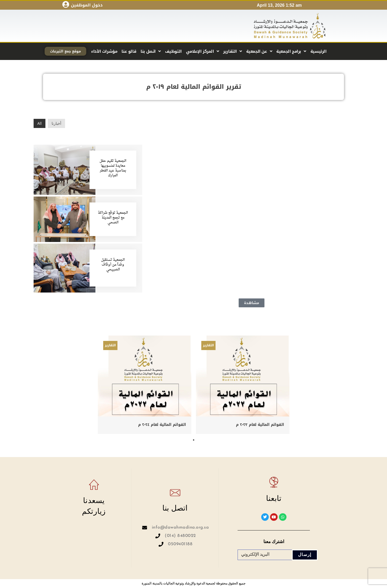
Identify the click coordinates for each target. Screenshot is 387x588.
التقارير (232, 51)
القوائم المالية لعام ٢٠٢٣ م (260, 424)
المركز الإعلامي (202, 51)
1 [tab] (193, 440)
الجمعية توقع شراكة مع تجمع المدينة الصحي (113, 218)
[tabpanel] (145, 385)
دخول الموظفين (87, 5)
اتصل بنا (150, 51)
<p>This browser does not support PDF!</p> (252, 205)
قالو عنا (129, 51)
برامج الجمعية (291, 51)
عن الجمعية (259, 51)
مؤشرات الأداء (104, 51)
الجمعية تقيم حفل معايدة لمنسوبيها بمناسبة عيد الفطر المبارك (113, 168)
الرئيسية (318, 51)
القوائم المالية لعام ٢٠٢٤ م (162, 424)
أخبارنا (56, 123)
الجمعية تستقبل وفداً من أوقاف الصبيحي (113, 265)
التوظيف (173, 51)
